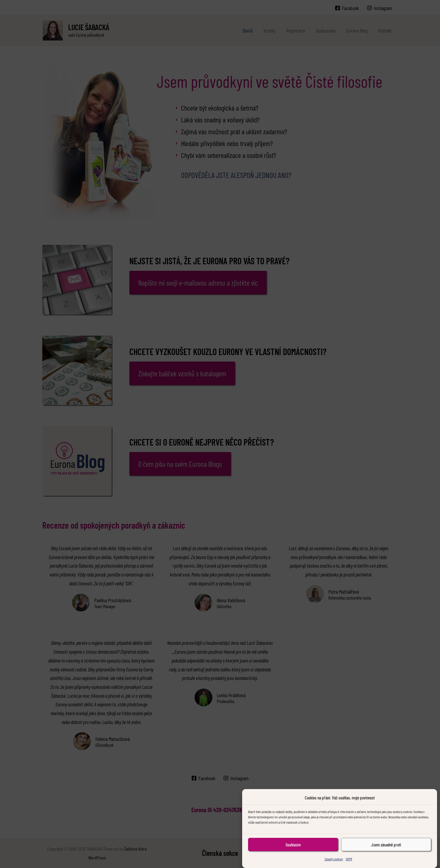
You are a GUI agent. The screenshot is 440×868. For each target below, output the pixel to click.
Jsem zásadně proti (386, 854)
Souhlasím (293, 854)
